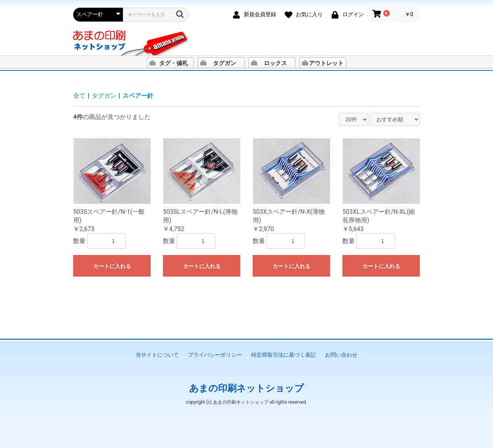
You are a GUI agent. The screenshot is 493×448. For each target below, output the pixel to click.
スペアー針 (138, 96)
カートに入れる (112, 266)
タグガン (225, 63)
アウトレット (326, 63)
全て (79, 96)
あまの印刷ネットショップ (246, 388)
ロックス (275, 63)
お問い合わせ (341, 355)
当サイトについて (157, 355)
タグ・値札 (174, 63)
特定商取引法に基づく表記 (283, 355)
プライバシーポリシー (215, 355)
